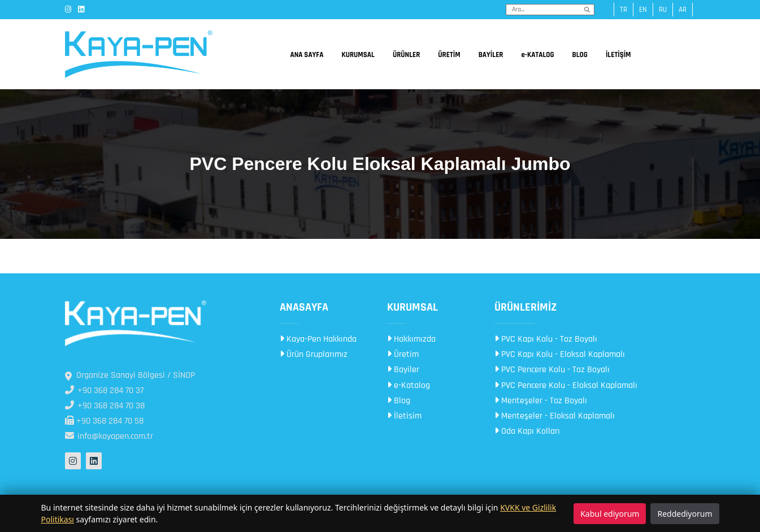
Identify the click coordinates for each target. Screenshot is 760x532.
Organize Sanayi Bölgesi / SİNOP (130, 375)
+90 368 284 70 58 (104, 421)
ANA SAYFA (307, 55)
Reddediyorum (685, 514)
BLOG (580, 55)
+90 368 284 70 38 (105, 406)
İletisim (404, 416)
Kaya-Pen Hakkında (318, 339)
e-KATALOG (537, 55)
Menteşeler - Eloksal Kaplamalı (555, 416)
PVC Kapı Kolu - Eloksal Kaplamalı (560, 354)
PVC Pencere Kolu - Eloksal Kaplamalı (566, 385)
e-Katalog (409, 385)
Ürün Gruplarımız (314, 354)
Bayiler (403, 370)
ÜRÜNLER (406, 55)
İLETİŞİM (618, 55)
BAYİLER (491, 55)
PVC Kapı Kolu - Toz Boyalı (546, 339)
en (643, 10)
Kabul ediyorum (610, 514)
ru (663, 10)
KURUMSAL (358, 55)
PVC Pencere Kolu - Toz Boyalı (552, 370)
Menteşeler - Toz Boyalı (541, 401)
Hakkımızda (411, 339)
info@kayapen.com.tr (109, 436)
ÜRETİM (449, 55)
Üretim (403, 354)
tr (624, 10)
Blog (399, 401)
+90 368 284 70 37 (104, 391)
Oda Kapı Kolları (527, 431)
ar (683, 10)
